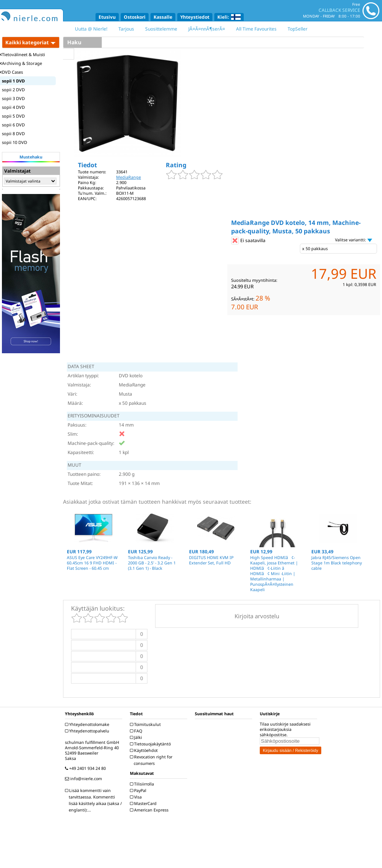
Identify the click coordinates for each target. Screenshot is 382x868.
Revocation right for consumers (152, 760)
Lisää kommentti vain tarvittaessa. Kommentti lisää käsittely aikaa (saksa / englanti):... (94, 800)
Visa (137, 797)
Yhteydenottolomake (88, 724)
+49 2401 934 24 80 (86, 768)
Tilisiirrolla (143, 784)
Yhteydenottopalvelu (88, 731)
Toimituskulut (146, 724)
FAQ (137, 731)
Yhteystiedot (195, 17)
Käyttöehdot (145, 750)
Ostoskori (135, 17)
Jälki (137, 737)
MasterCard (144, 803)
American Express (150, 810)
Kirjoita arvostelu (257, 616)
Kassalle (163, 17)
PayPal (139, 790)
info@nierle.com (84, 779)
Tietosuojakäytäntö (151, 744)
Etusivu (107, 17)
